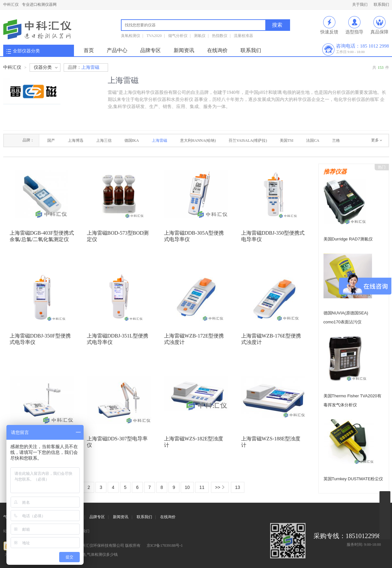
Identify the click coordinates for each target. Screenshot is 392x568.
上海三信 (104, 140)
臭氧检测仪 (131, 36)
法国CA (313, 140)
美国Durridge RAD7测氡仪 (348, 239)
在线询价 (217, 50)
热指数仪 (220, 36)
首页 (89, 50)
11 (202, 487)
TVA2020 (154, 36)
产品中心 (117, 50)
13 (238, 487)
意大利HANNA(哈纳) (198, 140)
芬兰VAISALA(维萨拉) (248, 140)
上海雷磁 (84, 67)
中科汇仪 (11, 5)
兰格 (336, 140)
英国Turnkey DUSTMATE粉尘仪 (353, 479)
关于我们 (360, 5)
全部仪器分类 (26, 51)
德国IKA (132, 140)
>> (218, 487)
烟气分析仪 (178, 36)
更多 (375, 140)
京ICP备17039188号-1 (165, 545)
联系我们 (381, 5)
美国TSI (287, 140)
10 (187, 487)
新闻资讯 (184, 50)
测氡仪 (200, 36)
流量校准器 (243, 36)
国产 (51, 140)
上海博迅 (76, 140)
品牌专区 (150, 50)
